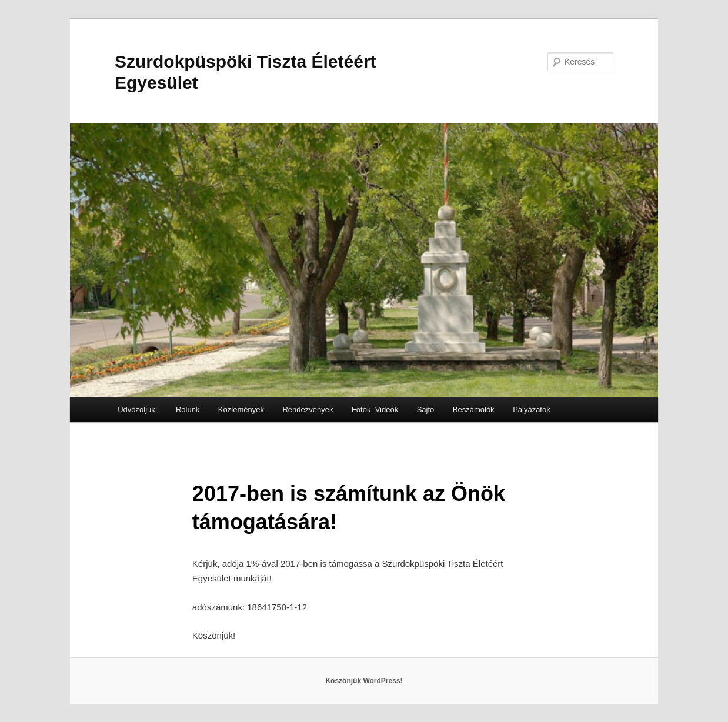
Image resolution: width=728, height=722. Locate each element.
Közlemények (241, 410)
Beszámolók (474, 410)
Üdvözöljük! (137, 410)
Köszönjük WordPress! (364, 681)
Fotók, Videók (375, 410)
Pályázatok (532, 410)
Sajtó (426, 410)
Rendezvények (308, 410)
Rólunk (188, 410)
